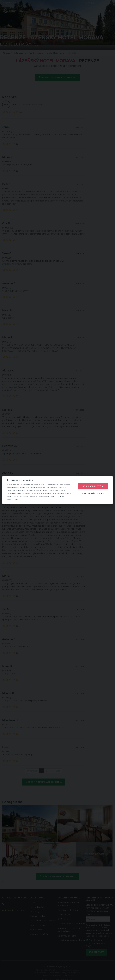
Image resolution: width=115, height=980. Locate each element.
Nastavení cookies (93, 494)
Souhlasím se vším (93, 486)
